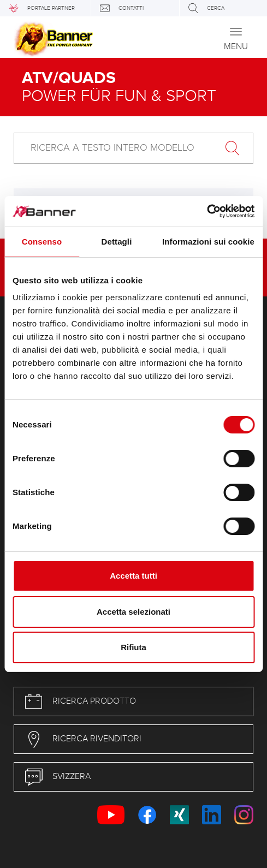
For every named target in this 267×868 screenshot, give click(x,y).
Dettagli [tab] (117, 242)
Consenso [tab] (42, 242)
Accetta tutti (133, 576)
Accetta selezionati (133, 612)
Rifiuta (133, 647)
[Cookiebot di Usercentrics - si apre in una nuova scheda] (207, 211)
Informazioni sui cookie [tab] (208, 242)
